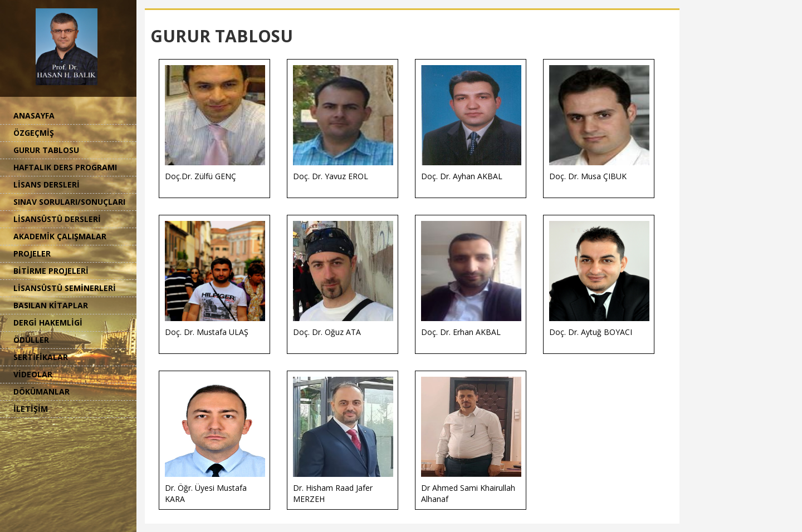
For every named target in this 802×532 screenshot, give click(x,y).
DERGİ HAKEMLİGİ (48, 322)
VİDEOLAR (33, 374)
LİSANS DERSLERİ (47, 184)
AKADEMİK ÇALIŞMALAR (60, 236)
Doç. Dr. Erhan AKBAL (471, 279)
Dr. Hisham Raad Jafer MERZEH (343, 440)
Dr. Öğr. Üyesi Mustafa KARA (215, 440)
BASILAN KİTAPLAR (51, 305)
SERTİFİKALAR (41, 357)
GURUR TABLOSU (46, 150)
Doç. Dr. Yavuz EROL (343, 123)
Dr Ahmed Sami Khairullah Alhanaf (471, 440)
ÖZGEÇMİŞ (34, 133)
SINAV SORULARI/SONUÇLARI (69, 202)
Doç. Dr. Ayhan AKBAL (471, 123)
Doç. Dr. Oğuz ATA (343, 279)
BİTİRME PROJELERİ (51, 271)
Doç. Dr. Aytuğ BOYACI (599, 279)
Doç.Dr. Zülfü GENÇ (215, 123)
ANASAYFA (34, 115)
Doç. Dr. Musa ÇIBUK (599, 123)
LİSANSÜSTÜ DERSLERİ (57, 219)
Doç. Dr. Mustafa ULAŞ (215, 279)
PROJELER (32, 253)
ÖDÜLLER (31, 340)
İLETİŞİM (31, 409)
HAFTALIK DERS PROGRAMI (65, 167)
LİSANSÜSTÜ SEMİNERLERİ (65, 288)
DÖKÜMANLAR (41, 391)
